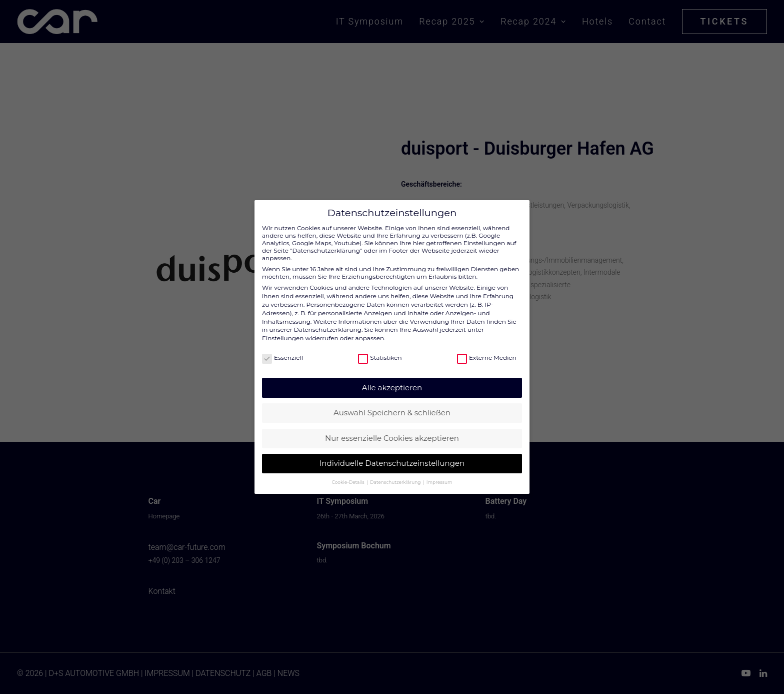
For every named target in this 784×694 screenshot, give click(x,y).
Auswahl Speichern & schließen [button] (392, 404)
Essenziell (282, 349)
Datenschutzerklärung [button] (396, 474)
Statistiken (380, 349)
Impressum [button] (439, 474)
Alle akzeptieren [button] (392, 379)
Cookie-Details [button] (349, 474)
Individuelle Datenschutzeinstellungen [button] (392, 455)
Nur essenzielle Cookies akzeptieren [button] (392, 430)
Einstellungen (283, 329)
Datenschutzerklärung (328, 321)
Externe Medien (487, 349)
